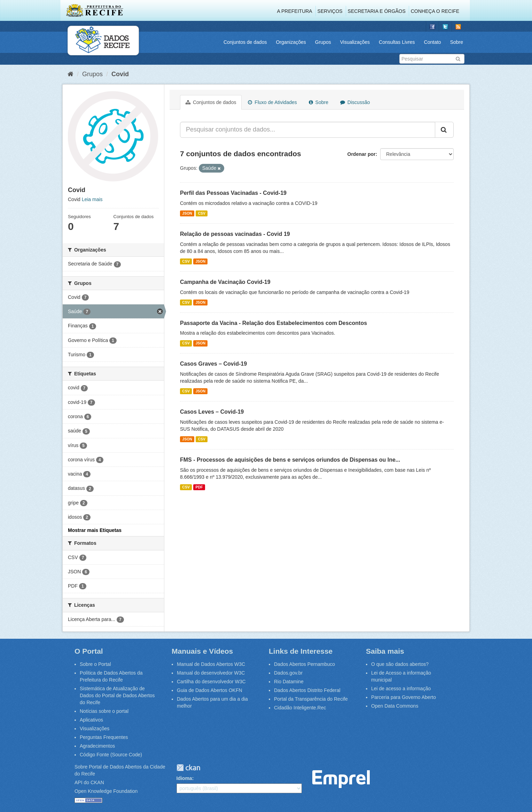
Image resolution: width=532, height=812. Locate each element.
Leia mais (92, 199)
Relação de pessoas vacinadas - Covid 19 (235, 234)
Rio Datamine (289, 682)
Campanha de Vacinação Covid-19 (225, 282)
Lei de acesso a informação (401, 688)
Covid (120, 74)
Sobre (457, 42)
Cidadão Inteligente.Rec (300, 708)
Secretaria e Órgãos (377, 11)
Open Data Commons (395, 706)
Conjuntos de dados (245, 42)
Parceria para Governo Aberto (404, 697)
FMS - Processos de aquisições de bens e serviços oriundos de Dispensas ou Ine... (290, 460)
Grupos (323, 42)
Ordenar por (362, 154)
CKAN (188, 768)
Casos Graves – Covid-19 (213, 364)
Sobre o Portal (95, 664)
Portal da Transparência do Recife (311, 699)
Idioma (184, 778)
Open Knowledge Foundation (106, 791)
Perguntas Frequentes (104, 737)
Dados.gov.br (288, 673)
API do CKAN (89, 782)
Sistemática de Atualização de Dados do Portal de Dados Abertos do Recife (117, 695)
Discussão (355, 102)
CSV (202, 213)
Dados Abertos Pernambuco (304, 664)
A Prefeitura (295, 11)
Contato (433, 42)
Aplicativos (91, 720)
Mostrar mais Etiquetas (95, 530)
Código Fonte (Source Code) (111, 755)
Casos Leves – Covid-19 (212, 412)
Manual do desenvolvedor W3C (211, 673)
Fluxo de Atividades (272, 102)
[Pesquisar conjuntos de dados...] (308, 130)
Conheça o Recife (435, 11)
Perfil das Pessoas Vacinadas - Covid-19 (233, 193)
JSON (187, 213)
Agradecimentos (97, 746)
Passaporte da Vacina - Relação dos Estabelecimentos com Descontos (273, 323)
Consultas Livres (397, 42)
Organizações (291, 42)
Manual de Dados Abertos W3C (211, 664)
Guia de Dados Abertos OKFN (210, 690)
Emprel (341, 779)
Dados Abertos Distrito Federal (307, 690)
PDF (199, 487)
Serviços (330, 11)
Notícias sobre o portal (104, 711)
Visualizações (355, 42)
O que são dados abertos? (400, 664)
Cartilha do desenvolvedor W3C (211, 682)
